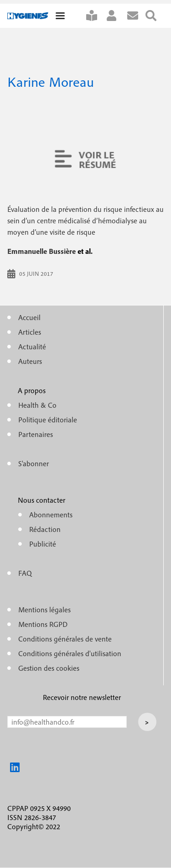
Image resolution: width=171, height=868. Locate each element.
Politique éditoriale (48, 420)
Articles (30, 332)
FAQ (25, 573)
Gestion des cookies (49, 668)
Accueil (29, 317)
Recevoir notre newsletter (82, 697)
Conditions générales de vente (65, 639)
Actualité (32, 347)
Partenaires (36, 434)
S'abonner (95, 16)
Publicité (43, 544)
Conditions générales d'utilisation (70, 653)
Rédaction (45, 529)
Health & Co (37, 405)
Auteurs (30, 361)
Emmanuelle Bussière (41, 251)
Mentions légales (44, 610)
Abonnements (51, 515)
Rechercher (155, 16)
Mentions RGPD (43, 624)
